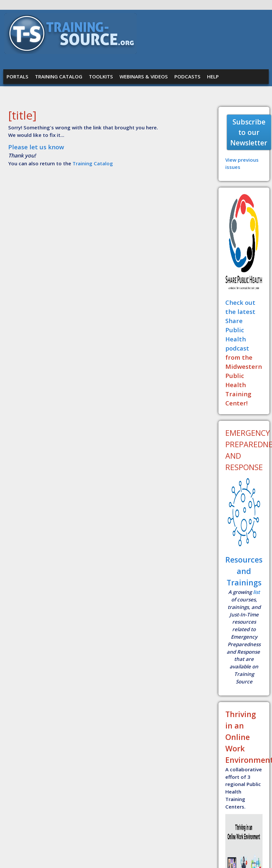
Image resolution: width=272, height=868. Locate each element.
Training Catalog (59, 76)
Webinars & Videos (144, 76)
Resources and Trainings (244, 571)
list (256, 592)
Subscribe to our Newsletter (249, 132)
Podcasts (187, 76)
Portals (17, 76)
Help (213, 76)
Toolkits (101, 76)
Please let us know (36, 147)
